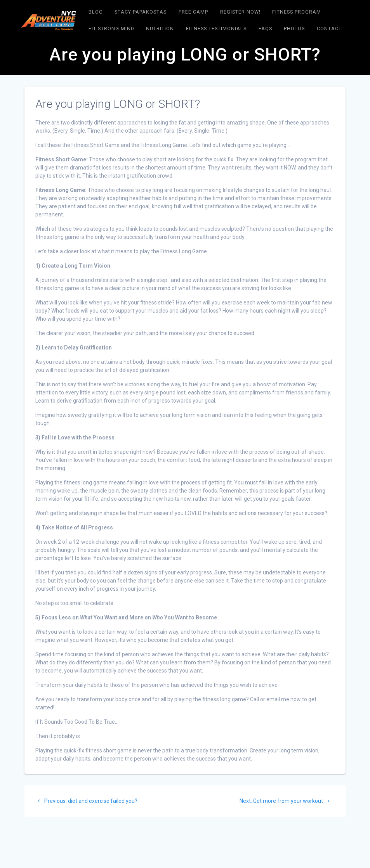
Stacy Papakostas (141, 12)
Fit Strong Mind (111, 29)
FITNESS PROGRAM (297, 12)
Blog (96, 12)
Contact (329, 29)
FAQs (265, 29)
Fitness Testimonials (216, 29)
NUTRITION (160, 29)
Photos (294, 29)
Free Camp (193, 12)
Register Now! (240, 12)
